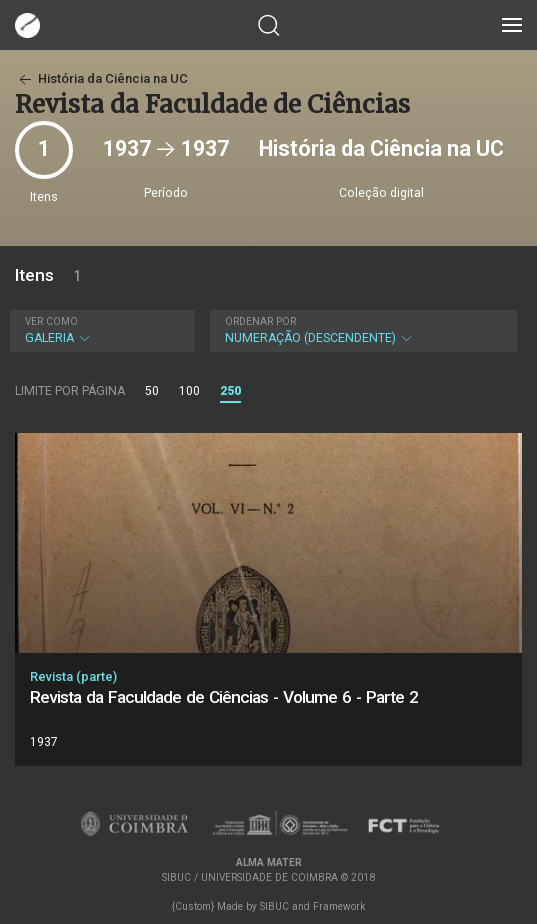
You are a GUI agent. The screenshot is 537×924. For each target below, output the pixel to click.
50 (152, 391)
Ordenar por (260, 321)
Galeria (100, 330)
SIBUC (274, 906)
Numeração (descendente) (361, 330)
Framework (339, 906)
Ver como (51, 321)
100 (189, 391)
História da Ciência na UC (101, 78)
